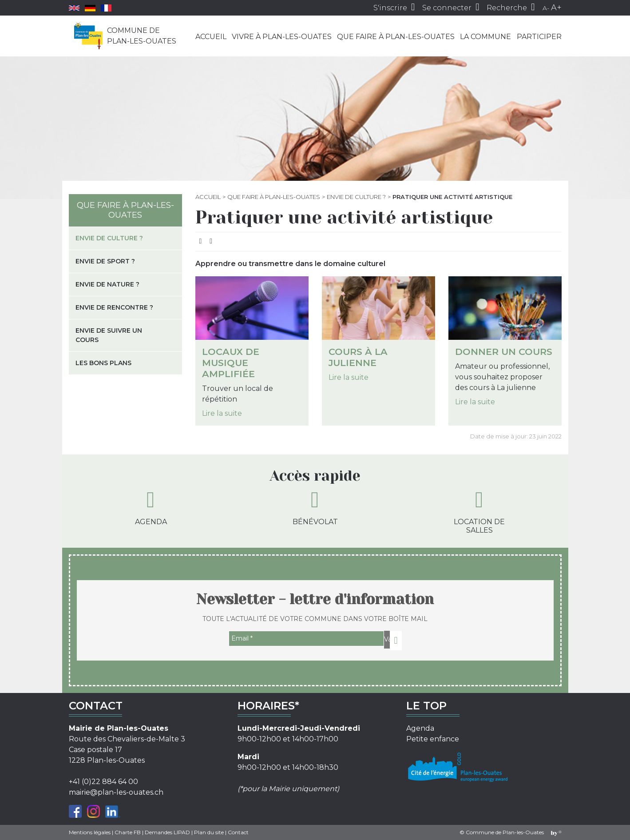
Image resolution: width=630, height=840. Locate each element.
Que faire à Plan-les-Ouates (396, 37)
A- (546, 8)
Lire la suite (222, 413)
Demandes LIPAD (167, 832)
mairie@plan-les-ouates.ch (116, 792)
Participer (539, 37)
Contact (238, 832)
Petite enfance (433, 739)
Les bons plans (103, 363)
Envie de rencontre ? (114, 307)
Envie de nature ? (107, 284)
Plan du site (209, 832)
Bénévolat (315, 507)
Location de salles (479, 512)
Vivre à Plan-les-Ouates (282, 37)
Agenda (151, 507)
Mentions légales (90, 832)
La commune (485, 37)
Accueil (211, 37)
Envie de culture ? (356, 197)
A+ (556, 8)
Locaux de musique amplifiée (231, 363)
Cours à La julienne (358, 357)
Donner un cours (504, 352)
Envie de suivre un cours (109, 335)
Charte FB (128, 832)
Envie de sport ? (105, 261)
